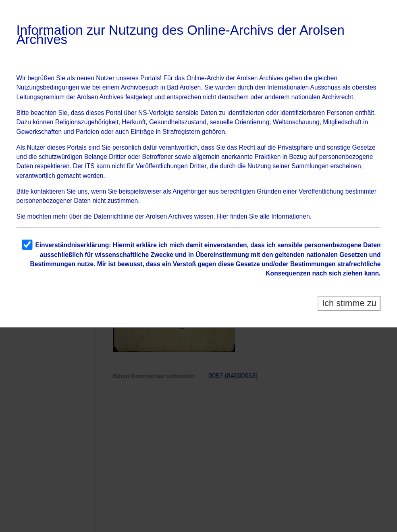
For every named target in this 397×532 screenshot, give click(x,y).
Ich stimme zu (349, 303)
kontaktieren (48, 191)
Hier (223, 216)
